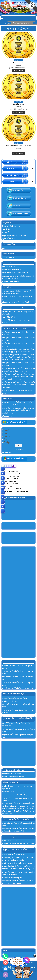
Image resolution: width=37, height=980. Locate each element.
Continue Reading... (19, 71)
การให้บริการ (18, 60)
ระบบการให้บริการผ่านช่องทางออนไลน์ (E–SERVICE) (18, 146)
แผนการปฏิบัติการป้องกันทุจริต (12, 841)
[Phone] (6, 957)
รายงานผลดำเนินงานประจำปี (12, 282)
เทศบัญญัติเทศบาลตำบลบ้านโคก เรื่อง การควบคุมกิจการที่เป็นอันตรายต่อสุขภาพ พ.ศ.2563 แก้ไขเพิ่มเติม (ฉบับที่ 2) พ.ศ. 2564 (18, 377)
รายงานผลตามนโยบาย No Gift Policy (15, 795)
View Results (19, 449)
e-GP (3, 488)
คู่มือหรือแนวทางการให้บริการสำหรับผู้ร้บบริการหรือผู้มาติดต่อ (18, 63)
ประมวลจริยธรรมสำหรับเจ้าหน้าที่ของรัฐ (15, 698)
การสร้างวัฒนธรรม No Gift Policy (13, 792)
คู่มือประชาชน (7, 416)
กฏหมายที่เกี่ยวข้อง (8, 239)
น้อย (5, 439)
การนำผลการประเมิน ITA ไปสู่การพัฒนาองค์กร (17, 863)
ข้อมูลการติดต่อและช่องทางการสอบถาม (15, 236)
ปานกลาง (7, 436)
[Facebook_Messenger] (6, 969)
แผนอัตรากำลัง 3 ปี (8, 267)
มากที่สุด (7, 430)
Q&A (4, 248)
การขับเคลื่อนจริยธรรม (10, 701)
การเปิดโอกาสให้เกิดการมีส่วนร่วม (13, 777)
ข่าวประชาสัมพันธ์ (8, 257)
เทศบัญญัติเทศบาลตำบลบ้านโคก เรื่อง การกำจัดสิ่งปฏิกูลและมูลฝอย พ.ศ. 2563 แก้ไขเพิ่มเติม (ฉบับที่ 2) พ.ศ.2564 (18, 385)
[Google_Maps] (6, 963)
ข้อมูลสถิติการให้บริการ (18, 104)
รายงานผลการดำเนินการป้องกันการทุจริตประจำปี (18, 844)
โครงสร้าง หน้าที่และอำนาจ (11, 226)
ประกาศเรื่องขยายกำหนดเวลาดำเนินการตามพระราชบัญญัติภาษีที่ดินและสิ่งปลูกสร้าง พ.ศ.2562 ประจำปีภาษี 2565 (18, 411)
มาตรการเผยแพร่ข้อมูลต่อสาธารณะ (14, 854)
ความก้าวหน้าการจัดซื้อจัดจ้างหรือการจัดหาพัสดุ (18, 688)
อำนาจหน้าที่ (6, 232)
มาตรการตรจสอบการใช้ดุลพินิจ (12, 878)
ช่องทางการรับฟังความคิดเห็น (12, 774)
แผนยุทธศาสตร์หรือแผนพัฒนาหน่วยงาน (15, 273)
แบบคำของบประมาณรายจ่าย (12, 270)
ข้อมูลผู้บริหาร (7, 229)
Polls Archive (7, 453)
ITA (3, 483)
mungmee (18, 65)
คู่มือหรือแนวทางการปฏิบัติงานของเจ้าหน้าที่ (16, 302)
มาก (5, 433)
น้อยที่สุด (7, 442)
